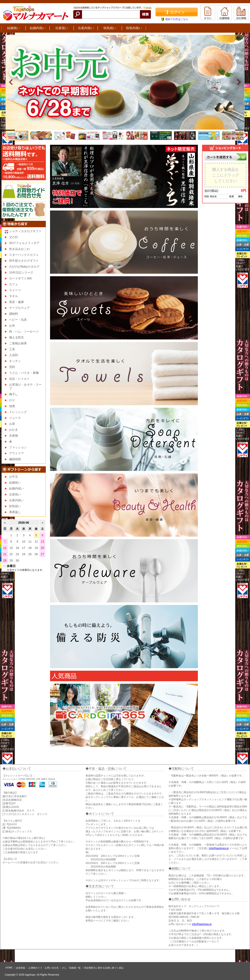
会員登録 (20, 968)
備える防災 (16, 337)
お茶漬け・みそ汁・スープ (25, 386)
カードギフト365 (20, 278)
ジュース (15, 418)
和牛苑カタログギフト (24, 261)
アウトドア (16, 453)
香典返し (15, 512)
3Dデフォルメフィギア (24, 243)
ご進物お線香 (18, 343)
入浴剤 (14, 355)
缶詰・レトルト (19, 379)
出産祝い (62, 28)
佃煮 (12, 406)
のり (12, 400)
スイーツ (15, 290)
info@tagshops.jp (219, 848)
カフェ (14, 284)
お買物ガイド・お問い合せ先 (44, 968)
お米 (12, 326)
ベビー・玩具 (18, 320)
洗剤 (12, 367)
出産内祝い (86, 28)
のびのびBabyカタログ (24, 267)
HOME (9, 968)
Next (239, 82)
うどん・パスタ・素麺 (24, 373)
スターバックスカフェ (24, 255)
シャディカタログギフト (25, 231)
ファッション (18, 447)
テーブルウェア (19, 308)
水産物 (14, 436)
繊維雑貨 (15, 459)
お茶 (12, 424)
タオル (14, 296)
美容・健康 (16, 302)
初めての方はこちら (177, 19)
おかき (14, 430)
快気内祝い (134, 28)
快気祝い (110, 28)
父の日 (14, 237)
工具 (12, 349)
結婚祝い (14, 28)
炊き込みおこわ (19, 249)
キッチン (15, 361)
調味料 (14, 314)
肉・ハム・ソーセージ (24, 331)
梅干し (14, 394)
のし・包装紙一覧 (71, 968)
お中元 (14, 477)
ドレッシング (18, 412)
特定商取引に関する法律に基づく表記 (104, 968)
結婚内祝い (38, 28)
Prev (11, 82)
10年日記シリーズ (21, 272)
